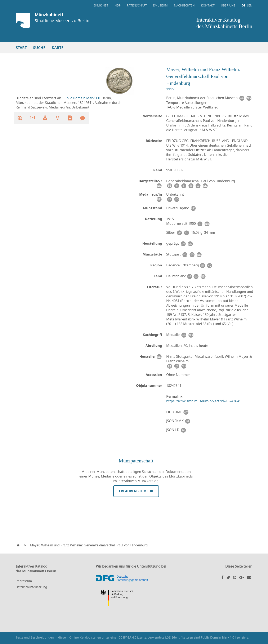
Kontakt (208, 5)
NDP (118, 5)
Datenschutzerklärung (31, 587)
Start (21, 48)
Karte (58, 48)
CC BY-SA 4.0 (127, 637)
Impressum (24, 581)
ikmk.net (101, 5)
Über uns (228, 5)
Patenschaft (137, 5)
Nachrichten (184, 5)
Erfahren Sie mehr (136, 491)
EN (250, 5)
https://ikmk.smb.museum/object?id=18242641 (204, 401)
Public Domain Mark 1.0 (81, 98)
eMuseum (160, 5)
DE (244, 5)
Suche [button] (39, 48)
